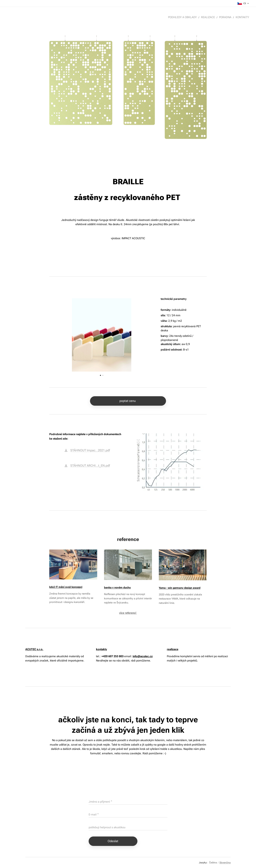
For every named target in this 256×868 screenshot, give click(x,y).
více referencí (128, 613)
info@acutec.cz (143, 656)
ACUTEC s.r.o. (34, 649)
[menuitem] (185, 17)
